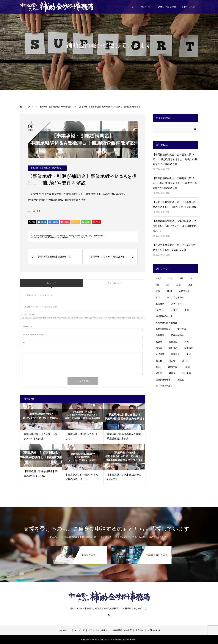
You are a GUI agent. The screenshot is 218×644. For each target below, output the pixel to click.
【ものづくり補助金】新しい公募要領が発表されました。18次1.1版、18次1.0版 (174, 205)
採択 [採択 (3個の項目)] (187, 342)
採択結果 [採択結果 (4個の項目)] (189, 348)
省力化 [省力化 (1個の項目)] (172, 361)
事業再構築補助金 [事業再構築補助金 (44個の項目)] (164, 316)
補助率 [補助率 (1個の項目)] (159, 373)
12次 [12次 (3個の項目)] (178, 285)
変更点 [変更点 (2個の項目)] (159, 342)
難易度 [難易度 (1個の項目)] (181, 380)
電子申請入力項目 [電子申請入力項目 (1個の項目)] (164, 386)
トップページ (127, 7)
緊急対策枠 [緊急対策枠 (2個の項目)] (173, 367)
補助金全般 (99, 236)
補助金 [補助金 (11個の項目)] (172, 373)
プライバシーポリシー (99, 630)
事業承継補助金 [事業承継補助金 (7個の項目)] (163, 329)
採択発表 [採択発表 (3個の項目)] (173, 348)
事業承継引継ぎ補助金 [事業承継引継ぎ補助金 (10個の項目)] (166, 323)
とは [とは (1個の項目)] (158, 297)
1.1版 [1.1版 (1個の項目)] (170, 278)
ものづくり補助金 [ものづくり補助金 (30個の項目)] (175, 297)
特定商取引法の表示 (122, 630)
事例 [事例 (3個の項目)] (187, 310)
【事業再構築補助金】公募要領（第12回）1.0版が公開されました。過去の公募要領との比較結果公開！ (175, 183)
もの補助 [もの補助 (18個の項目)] (160, 304)
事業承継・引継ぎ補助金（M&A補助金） (47, 168)
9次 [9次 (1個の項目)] (168, 285)
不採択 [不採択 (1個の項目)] (174, 310)
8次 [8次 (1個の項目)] (191, 278)
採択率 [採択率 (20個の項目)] (159, 348)
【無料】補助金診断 (166, 7)
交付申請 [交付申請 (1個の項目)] (182, 329)
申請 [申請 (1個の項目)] (189, 354)
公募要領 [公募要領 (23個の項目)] (160, 335)
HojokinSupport (46, 236)
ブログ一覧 (145, 7)
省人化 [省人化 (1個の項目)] (159, 361)
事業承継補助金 (50, 237)
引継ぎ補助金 (63, 237)
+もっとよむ (34, 211)
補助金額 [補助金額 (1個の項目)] (187, 373)
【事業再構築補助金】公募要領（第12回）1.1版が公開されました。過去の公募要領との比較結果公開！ (175, 159)
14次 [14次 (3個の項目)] (190, 285)
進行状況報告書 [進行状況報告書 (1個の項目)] (163, 380)
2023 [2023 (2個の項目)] (169, 291)
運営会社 (140, 630)
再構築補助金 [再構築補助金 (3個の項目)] (177, 335)
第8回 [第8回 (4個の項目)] (158, 367)
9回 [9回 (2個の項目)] (157, 285)
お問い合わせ (188, 7)
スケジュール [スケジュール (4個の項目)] (177, 304)
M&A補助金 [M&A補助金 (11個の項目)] (184, 291)
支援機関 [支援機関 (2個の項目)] (160, 354)
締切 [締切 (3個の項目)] (188, 367)
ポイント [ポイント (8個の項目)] (160, 310)
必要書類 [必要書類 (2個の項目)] (173, 342)
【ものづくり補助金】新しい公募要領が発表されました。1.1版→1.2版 (174, 247)
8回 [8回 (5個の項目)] (181, 278)
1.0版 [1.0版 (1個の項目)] (158, 278)
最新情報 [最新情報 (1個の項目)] (175, 354)
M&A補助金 (38, 237)
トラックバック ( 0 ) (114, 283)
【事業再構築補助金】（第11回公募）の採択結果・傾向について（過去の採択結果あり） (175, 226)
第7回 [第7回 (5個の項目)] (185, 361)
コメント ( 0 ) (51, 283)
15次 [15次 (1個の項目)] (158, 291)
